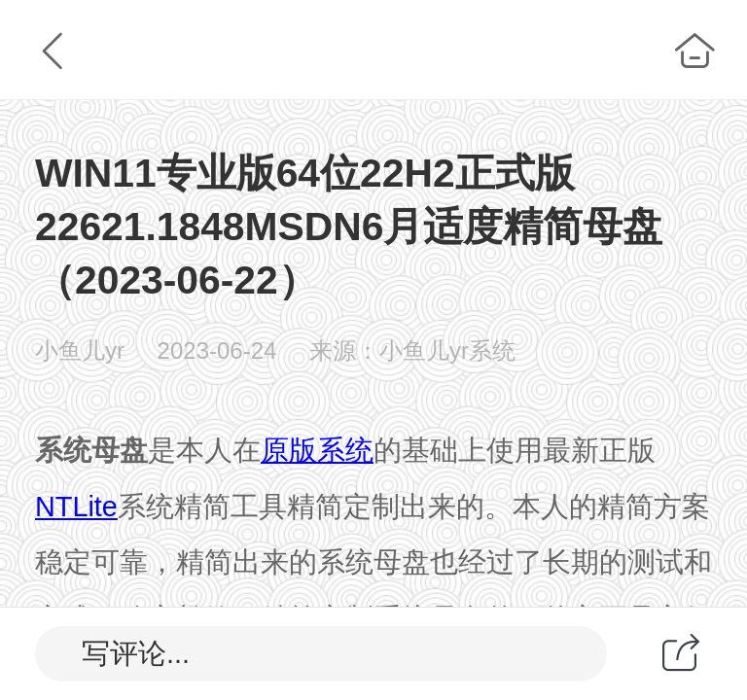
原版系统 (317, 450)
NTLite (76, 507)
